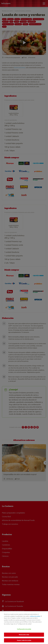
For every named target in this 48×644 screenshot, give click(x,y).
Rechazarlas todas (24, 635)
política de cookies (35, 616)
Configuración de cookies (24, 629)
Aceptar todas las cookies (24, 640)
